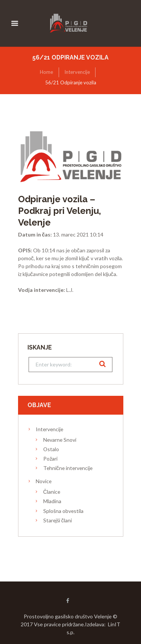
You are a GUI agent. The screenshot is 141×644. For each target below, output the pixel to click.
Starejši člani (58, 520)
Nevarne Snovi (60, 440)
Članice (52, 492)
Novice (44, 481)
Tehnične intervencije (68, 468)
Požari (50, 459)
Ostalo (51, 449)
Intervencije (77, 72)
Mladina (52, 501)
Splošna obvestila (63, 511)
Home (46, 72)
